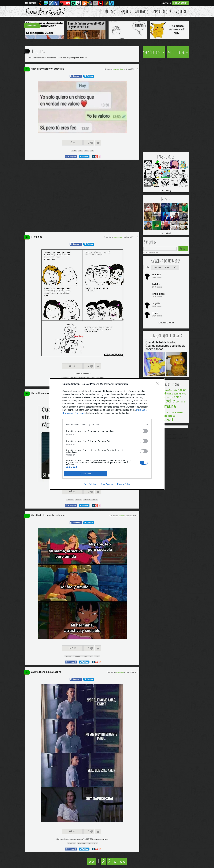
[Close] (158, 384)
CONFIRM (86, 474)
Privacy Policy (124, 484)
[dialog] (107, 434)
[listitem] (107, 425)
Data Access (107, 484)
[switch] (144, 431)
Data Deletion (90, 484)
